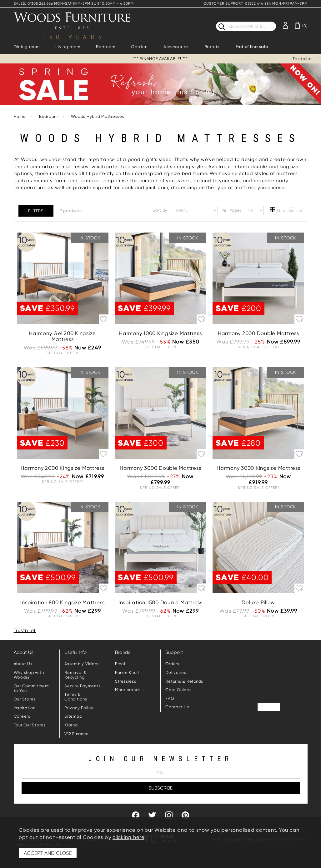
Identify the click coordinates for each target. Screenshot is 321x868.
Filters (36, 211)
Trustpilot (302, 59)
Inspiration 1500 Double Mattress (160, 602)
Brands (212, 47)
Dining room (27, 47)
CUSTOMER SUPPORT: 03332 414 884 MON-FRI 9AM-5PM (255, 4)
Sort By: (185, 211)
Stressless (126, 681)
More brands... (130, 690)
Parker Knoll (127, 672)
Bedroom (105, 47)
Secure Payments (82, 686)
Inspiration (25, 708)
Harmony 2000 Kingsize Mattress (63, 468)
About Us (23, 664)
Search (216, 21)
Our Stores (25, 699)
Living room (68, 47)
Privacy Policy (79, 708)
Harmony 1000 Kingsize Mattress (160, 333)
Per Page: (243, 211)
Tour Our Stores (30, 725)
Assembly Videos (82, 664)
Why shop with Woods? (29, 675)
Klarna (71, 725)
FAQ (170, 698)
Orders (172, 664)
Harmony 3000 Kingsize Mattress (258, 468)
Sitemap (73, 716)
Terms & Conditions (76, 697)
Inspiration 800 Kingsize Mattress (63, 602)
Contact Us (177, 707)
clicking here (128, 837)
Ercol (120, 664)
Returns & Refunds (184, 681)
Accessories (176, 47)
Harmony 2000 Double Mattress (258, 333)
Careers (22, 716)
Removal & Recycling (76, 675)
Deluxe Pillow (258, 602)
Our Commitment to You (32, 688)
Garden (139, 47)
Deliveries (176, 672)
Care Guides (178, 690)
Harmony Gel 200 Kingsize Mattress (63, 336)
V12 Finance (76, 734)
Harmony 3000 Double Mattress (160, 468)
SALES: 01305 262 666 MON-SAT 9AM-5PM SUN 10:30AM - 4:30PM (74, 4)
